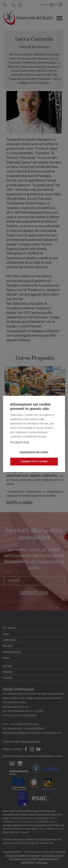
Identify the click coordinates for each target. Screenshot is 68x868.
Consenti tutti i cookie (34, 462)
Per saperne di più (20, 442)
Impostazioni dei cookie (34, 452)
